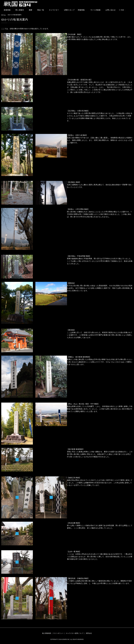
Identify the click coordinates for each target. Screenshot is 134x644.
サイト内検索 (95, 10)
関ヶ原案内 (20, 10)
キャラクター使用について (75, 633)
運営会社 (89, 633)
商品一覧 (41, 10)
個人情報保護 (46, 633)
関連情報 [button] (81, 10)
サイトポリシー (58, 633)
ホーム (3, 15)
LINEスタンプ (69, 10)
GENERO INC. (66, 639)
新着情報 (7, 10)
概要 (31, 10)
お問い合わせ (111, 10)
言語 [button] (122, 10)
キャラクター (54, 10)
